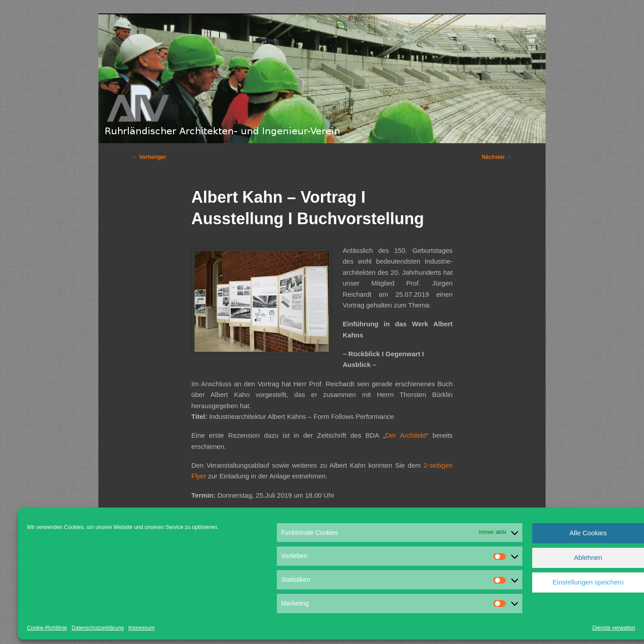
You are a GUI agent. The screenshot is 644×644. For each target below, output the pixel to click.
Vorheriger (149, 157)
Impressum (142, 628)
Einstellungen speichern (588, 582)
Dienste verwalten (614, 628)
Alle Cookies (588, 533)
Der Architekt (406, 435)
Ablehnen (588, 557)
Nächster (497, 157)
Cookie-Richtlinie (47, 628)
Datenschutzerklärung (98, 628)
